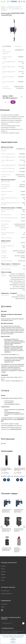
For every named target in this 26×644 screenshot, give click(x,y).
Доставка (3, 566)
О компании (4, 604)
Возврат (3, 575)
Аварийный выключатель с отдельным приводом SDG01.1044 (18, 550)
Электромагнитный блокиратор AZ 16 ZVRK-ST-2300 (7, 530)
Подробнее (13, 639)
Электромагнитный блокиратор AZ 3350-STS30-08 (7, 511)
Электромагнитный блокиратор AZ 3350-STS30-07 (19, 511)
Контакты (3, 577)
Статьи (3, 607)
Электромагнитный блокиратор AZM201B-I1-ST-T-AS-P (20, 469)
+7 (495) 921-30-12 (7, 628)
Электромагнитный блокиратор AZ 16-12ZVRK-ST (19, 530)
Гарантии (3, 572)
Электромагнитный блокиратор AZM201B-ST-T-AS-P (6, 469)
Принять (13, 642)
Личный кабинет (5, 591)
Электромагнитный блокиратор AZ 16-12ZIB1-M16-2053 (7, 549)
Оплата (3, 569)
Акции (3, 580)
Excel (4, 444)
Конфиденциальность (6, 594)
